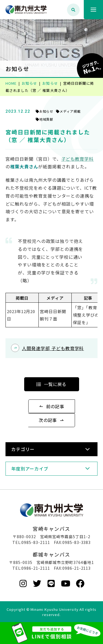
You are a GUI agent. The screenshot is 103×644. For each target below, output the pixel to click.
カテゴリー (23, 449)
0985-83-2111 (36, 542)
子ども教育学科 (78, 159)
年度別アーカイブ (30, 469)
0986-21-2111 (36, 568)
